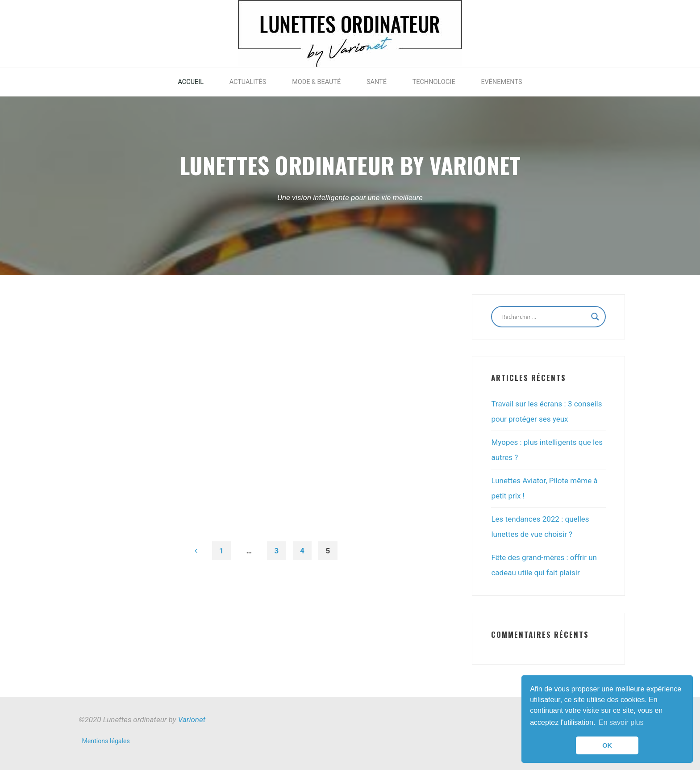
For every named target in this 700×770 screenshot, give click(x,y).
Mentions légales (106, 741)
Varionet (192, 720)
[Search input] (544, 317)
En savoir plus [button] (621, 722)
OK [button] (607, 745)
